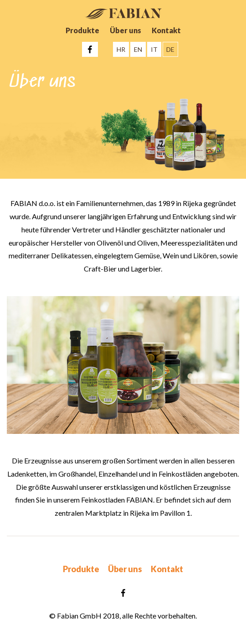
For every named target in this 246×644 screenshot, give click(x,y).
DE (170, 49)
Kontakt (166, 30)
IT (154, 49)
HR (121, 49)
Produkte (82, 30)
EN (138, 49)
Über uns (126, 30)
